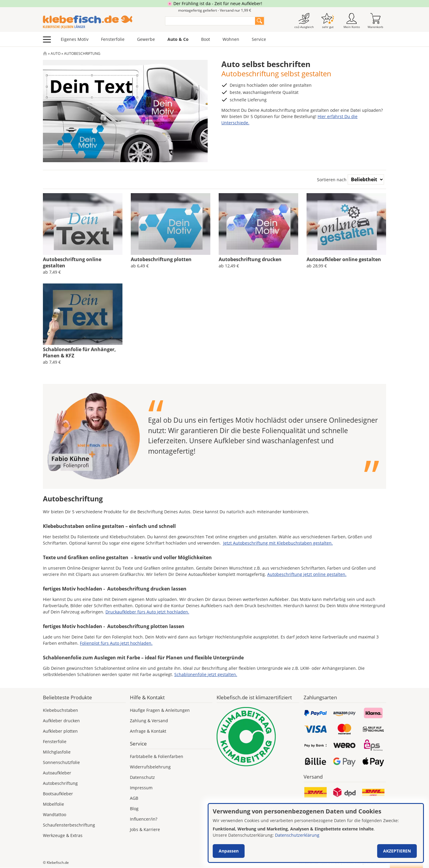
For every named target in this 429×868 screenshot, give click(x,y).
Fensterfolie (113, 39)
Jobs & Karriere (145, 829)
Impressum (141, 788)
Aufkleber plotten (60, 731)
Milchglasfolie (57, 752)
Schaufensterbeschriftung (69, 825)
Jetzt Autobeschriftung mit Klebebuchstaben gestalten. (278, 543)
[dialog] (316, 833)
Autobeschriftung (60, 783)
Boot (206, 39)
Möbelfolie (53, 804)
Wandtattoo (55, 814)
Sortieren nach (332, 180)
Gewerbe (146, 39)
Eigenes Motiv (75, 39)
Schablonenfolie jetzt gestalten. (206, 674)
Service (259, 39)
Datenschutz (142, 777)
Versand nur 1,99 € (319, 862)
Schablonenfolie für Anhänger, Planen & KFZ (79, 352)
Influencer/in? (144, 819)
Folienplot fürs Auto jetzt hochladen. (116, 643)
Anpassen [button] (229, 851)
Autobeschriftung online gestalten (72, 262)
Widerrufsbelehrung (150, 767)
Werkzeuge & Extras (63, 835)
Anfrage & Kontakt (148, 731)
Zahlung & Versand (149, 721)
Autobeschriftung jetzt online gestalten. (307, 574)
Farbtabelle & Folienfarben (157, 756)
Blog (134, 809)
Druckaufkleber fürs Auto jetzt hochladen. (147, 612)
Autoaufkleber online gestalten (344, 259)
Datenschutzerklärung (297, 835)
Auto (56, 54)
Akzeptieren (397, 851)
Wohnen (231, 39)
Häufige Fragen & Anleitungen (160, 710)
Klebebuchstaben (60, 710)
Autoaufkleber (57, 773)
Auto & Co (178, 39)
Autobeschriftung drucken (250, 259)
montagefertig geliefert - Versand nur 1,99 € (215, 10)
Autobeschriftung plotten (161, 259)
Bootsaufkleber (58, 794)
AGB (134, 798)
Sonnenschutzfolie (61, 762)
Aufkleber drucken (61, 721)
